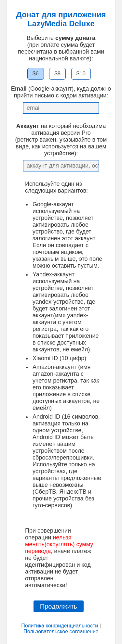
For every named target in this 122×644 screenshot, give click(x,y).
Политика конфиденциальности (60, 626)
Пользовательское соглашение (61, 631)
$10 (81, 74)
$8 (57, 74)
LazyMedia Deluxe (61, 24)
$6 (36, 74)
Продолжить (59, 606)
